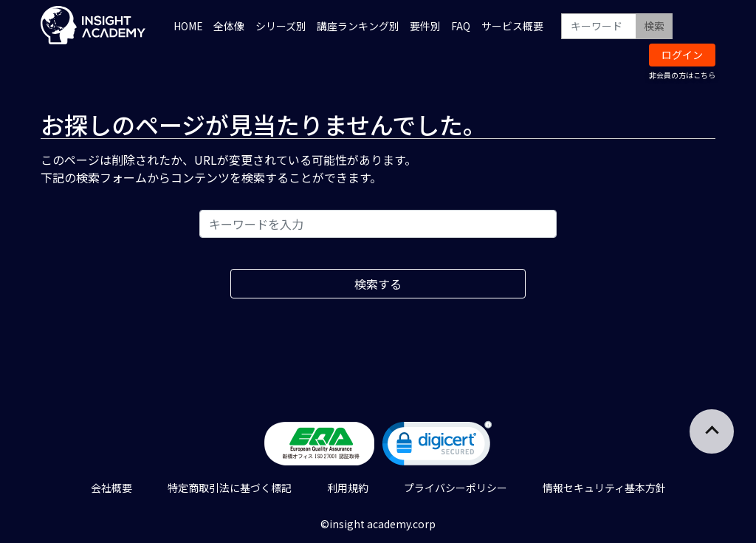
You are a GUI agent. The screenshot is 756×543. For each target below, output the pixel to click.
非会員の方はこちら (682, 75)
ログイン (682, 55)
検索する (378, 284)
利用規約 (348, 488)
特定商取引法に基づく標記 (230, 488)
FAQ (461, 26)
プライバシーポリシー (456, 488)
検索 (654, 26)
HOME (188, 26)
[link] (437, 447)
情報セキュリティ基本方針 (604, 488)
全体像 (229, 26)
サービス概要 (512, 26)
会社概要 (111, 488)
